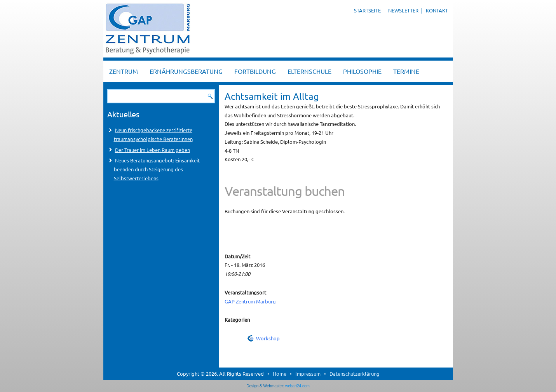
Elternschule (309, 71)
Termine (406, 71)
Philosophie (362, 71)
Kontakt (437, 10)
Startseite (367, 10)
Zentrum (124, 71)
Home (280, 374)
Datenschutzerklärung (355, 374)
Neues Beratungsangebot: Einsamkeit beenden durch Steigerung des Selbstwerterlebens (157, 169)
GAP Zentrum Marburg (250, 301)
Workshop (268, 338)
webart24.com (297, 386)
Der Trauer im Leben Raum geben (153, 150)
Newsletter (403, 10)
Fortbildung (255, 71)
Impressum (308, 374)
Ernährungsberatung (186, 71)
